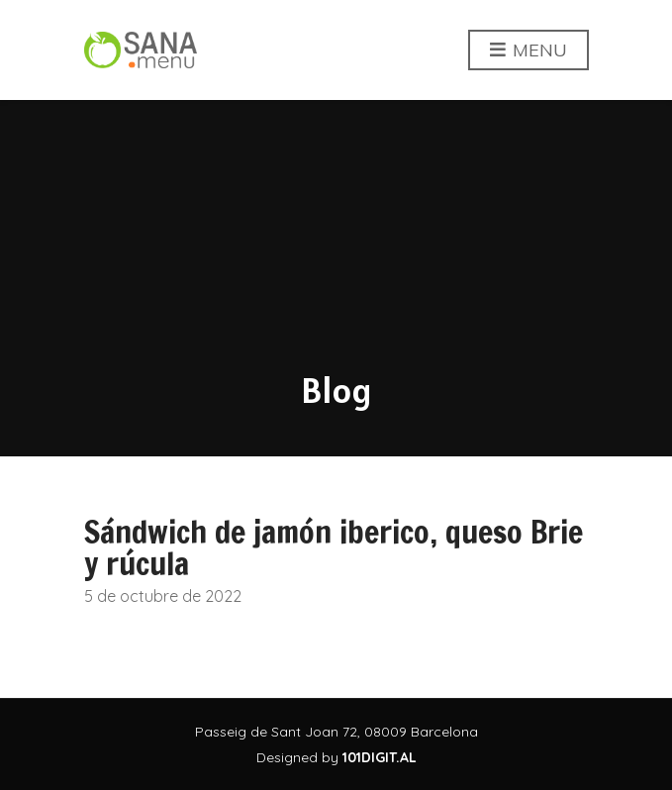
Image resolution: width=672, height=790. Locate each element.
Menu (528, 51)
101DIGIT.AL (380, 757)
